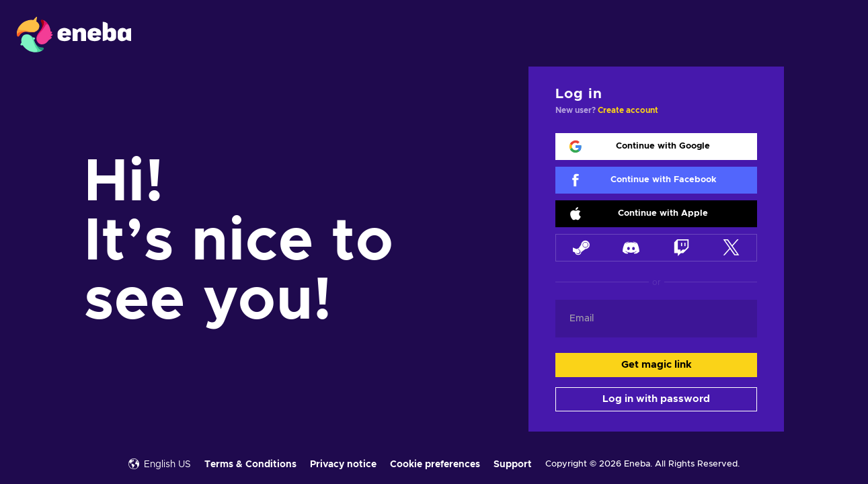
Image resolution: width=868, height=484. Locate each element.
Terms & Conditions (250, 465)
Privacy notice (343, 465)
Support (513, 465)
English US (160, 464)
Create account (628, 110)
